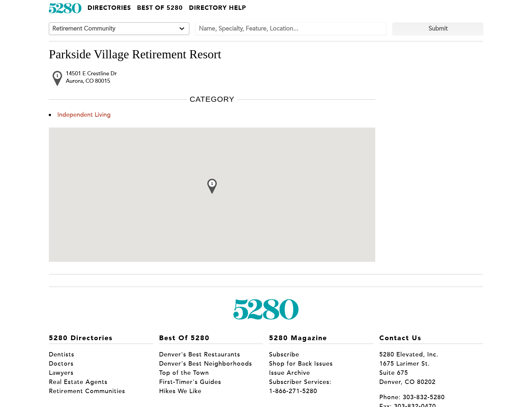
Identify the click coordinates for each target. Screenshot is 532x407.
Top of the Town (184, 373)
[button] (212, 186)
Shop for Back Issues (301, 364)
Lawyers (61, 373)
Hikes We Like (180, 391)
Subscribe (284, 354)
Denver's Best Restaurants (200, 354)
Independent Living (84, 115)
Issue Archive (290, 373)
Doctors (61, 364)
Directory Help (217, 8)
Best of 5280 (160, 8)
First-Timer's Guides (190, 382)
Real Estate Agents (78, 382)
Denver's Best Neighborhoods (206, 364)
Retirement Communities (87, 391)
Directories (109, 8)
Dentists (62, 354)
